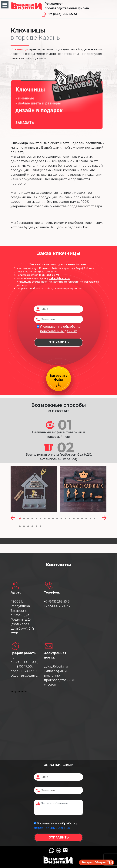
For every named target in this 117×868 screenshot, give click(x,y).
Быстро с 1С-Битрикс (94, 862)
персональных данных (58, 331)
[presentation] (13, 518)
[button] (20, 518)
